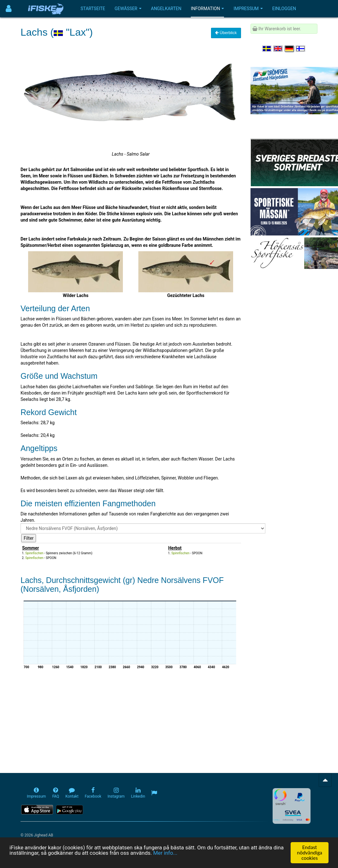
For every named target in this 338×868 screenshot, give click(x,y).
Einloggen (284, 9)
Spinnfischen (34, 553)
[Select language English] (278, 49)
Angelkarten (166, 9)
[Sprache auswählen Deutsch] (290, 49)
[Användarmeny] (9, 9)
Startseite (93, 9)
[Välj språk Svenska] (267, 49)
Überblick (226, 33)
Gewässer (128, 9)
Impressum (248, 9)
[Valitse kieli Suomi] (301, 49)
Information (207, 9)
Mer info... (165, 853)
